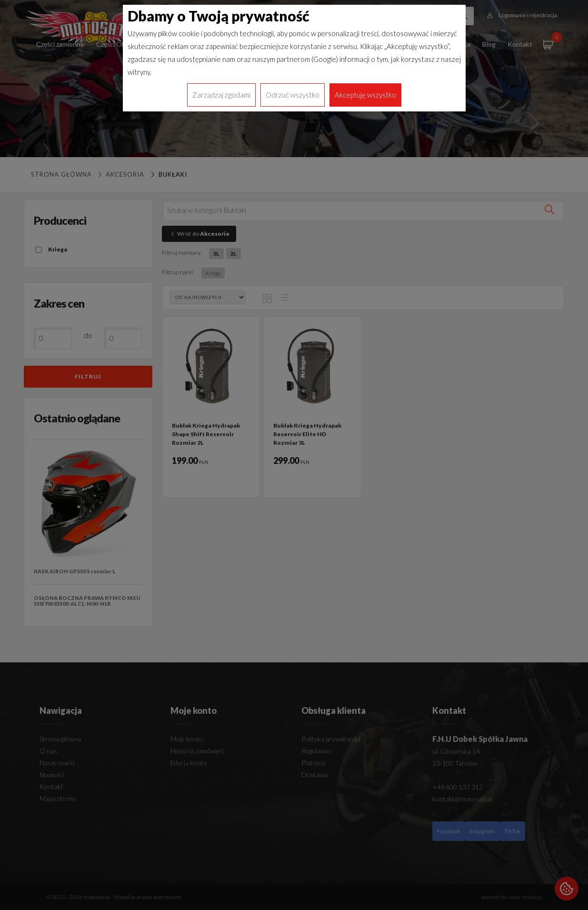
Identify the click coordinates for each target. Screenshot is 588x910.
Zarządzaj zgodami (221, 95)
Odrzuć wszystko (293, 95)
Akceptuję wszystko (365, 95)
